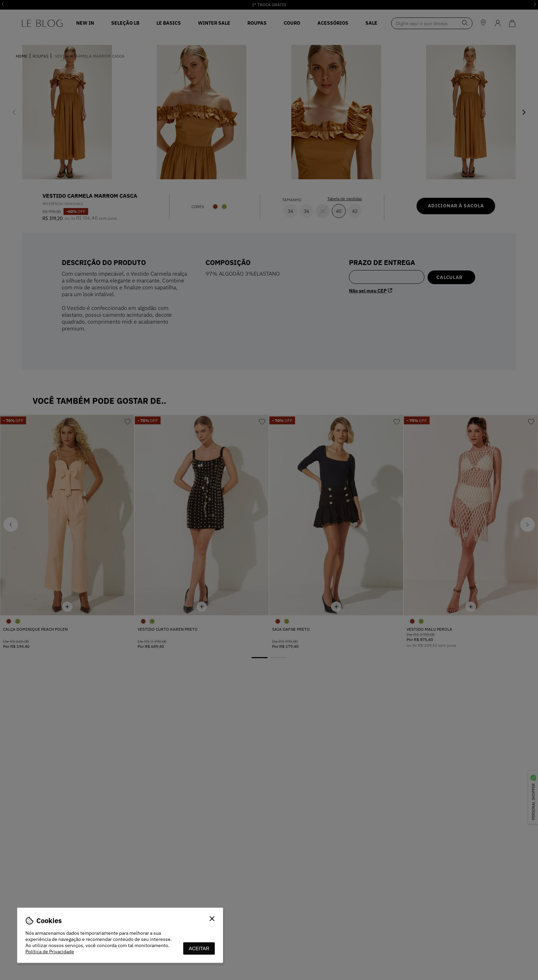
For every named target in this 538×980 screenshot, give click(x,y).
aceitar (199, 948)
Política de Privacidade (50, 952)
